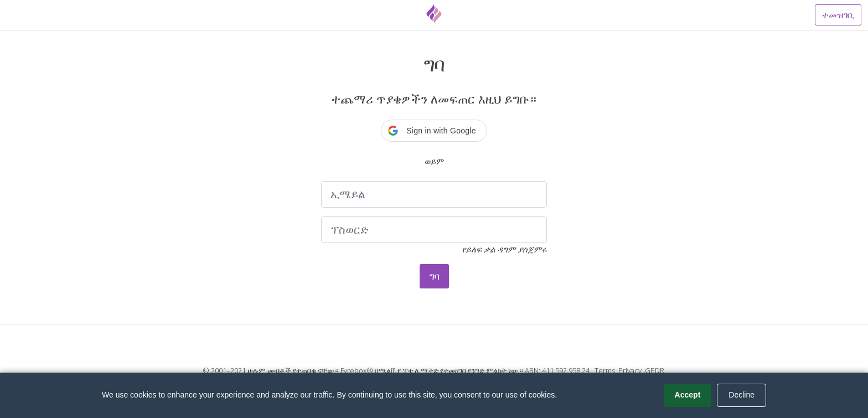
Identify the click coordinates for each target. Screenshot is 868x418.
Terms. (606, 370)
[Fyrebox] (434, 14)
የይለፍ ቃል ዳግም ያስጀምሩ (504, 249)
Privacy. (631, 370)
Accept (688, 395)
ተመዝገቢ (838, 15)
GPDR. (655, 370)
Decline (742, 395)
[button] (434, 131)
